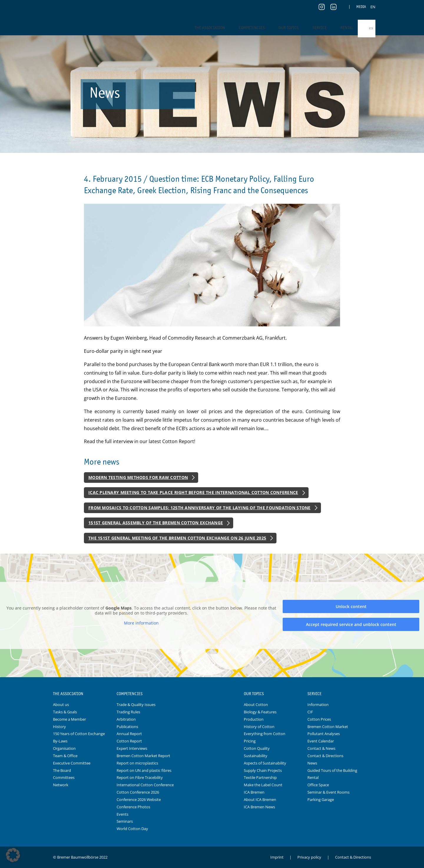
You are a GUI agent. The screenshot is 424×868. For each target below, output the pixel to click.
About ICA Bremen (260, 799)
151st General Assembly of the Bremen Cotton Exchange (156, 523)
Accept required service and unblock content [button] (351, 624)
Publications (127, 727)
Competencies (252, 28)
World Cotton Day (132, 829)
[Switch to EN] (373, 7)
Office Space (318, 785)
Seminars (125, 821)
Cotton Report (129, 741)
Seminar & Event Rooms (328, 792)
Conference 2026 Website (139, 799)
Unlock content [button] (351, 606)
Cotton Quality (257, 748)
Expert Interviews (132, 748)
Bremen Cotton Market (328, 727)
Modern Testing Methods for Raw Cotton (138, 477)
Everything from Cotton (265, 734)
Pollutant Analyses (324, 734)
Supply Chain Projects (263, 770)
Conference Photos (133, 807)
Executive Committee (72, 763)
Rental (347, 28)
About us (61, 705)
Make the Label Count (263, 785)
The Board (62, 770)
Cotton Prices (319, 719)
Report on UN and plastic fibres (144, 770)
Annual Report (129, 734)
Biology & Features (260, 712)
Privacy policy (309, 857)
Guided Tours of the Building (332, 770)
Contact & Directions (325, 756)
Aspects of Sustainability (265, 763)
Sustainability (256, 756)
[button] (13, 855)
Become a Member (69, 719)
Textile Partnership (260, 777)
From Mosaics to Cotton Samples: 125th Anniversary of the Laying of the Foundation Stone (199, 508)
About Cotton (256, 705)
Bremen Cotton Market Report (143, 756)
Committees (64, 777)
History (59, 727)
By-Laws (60, 741)
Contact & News (321, 748)
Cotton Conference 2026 (138, 792)
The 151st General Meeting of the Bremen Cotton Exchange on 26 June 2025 (177, 538)
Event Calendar (321, 741)
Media (361, 7)
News (312, 763)
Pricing (250, 741)
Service (319, 28)
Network (61, 785)
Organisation (64, 748)
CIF (310, 712)
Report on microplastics (137, 763)
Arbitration (126, 719)
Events (122, 814)
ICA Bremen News (259, 807)
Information (318, 705)
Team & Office (65, 756)
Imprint (277, 857)
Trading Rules (128, 712)
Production (254, 719)
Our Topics (289, 28)
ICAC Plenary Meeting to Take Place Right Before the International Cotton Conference (193, 492)
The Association (210, 28)
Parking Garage (321, 799)
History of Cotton (259, 727)
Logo (212, 694)
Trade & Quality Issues (136, 705)
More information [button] (141, 623)
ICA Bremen (254, 792)
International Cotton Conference (145, 785)
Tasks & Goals (65, 712)
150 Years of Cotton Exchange (79, 734)
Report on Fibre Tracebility (140, 777)
